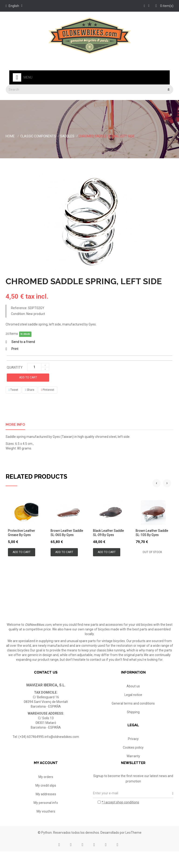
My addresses (46, 807)
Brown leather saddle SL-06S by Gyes (67, 533)
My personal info (46, 816)
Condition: (18, 314)
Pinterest (48, 390)
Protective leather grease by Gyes (22, 533)
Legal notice (133, 695)
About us (133, 686)
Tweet (13, 390)
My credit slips (46, 799)
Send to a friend (23, 342)
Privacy (133, 743)
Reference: (19, 308)
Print (15, 349)
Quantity (15, 367)
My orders (46, 790)
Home (10, 136)
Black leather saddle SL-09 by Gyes (108, 533)
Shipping (133, 712)
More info (15, 425)
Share (29, 390)
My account (46, 776)
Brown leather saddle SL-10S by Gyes (152, 533)
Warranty (133, 760)
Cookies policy (133, 751)
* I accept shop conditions (120, 816)
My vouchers (46, 825)
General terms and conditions (133, 703)
